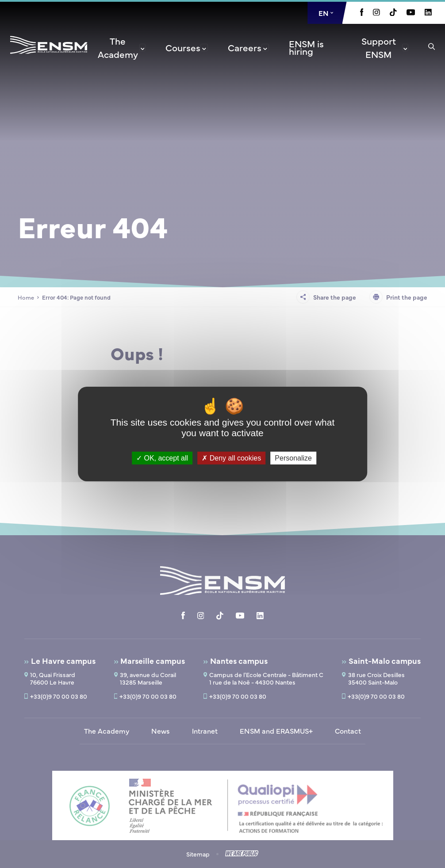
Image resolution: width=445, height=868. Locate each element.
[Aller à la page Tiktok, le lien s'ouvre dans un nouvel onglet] (393, 13)
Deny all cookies (231, 458)
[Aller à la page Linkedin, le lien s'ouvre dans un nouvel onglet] (428, 13)
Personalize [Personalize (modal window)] (293, 458)
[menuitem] (121, 47)
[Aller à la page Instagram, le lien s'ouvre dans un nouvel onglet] (376, 13)
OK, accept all (162, 458)
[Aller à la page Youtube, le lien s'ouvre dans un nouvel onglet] (411, 13)
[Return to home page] (49, 57)
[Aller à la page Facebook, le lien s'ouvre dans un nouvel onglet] (362, 13)
